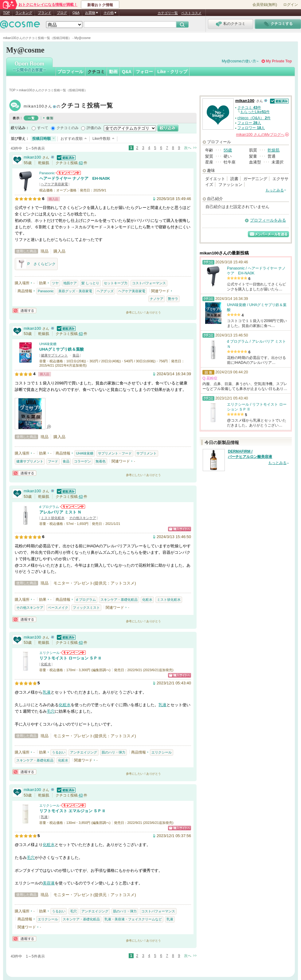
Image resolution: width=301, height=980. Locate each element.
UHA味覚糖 (48, 344)
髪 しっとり (90, 283)
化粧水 (147, 600)
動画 (113, 72)
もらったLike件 (255, 112)
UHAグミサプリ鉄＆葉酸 (62, 349)
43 (81, 163)
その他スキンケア (83, 518)
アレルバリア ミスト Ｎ (60, 512)
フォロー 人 (249, 123)
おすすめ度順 (72, 139)
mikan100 (68, 106)
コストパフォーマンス (149, 283)
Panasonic (47, 173)
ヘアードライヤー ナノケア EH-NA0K (75, 178)
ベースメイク (58, 608)
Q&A (76, 13)
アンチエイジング (84, 752)
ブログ (62, 13)
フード (53, 461)
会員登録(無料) (265, 5)
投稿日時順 (41, 139)
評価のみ (94, 128)
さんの (263, 135)
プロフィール (70, 72)
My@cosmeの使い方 (239, 61)
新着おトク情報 (100, 5)
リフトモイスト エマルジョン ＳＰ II (72, 811)
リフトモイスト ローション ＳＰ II (70, 658)
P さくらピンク (36, 264)
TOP (6, 13)
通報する (24, 311)
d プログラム (49, 507)
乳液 (47, 692)
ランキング (24, 13)
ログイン (291, 5)
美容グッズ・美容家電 (75, 291)
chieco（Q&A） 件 (254, 118)
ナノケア (157, 299)
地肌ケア (70, 283)
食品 (76, 355)
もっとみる (275, 190)
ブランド (45, 13)
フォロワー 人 (251, 128)
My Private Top (279, 61)
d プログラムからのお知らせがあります (72, 507)
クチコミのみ (68, 128)
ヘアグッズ (105, 291)
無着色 (101, 461)
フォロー (144, 72)
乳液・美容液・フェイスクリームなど (133, 919)
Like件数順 (101, 139)
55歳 (228, 150)
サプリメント (147, 453)
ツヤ (55, 283)
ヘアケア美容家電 (54, 184)
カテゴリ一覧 (168, 13)
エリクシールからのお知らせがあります (73, 653)
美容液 (49, 883)
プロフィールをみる (268, 220)
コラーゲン (82, 461)
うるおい (59, 752)
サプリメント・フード (115, 453)
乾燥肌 (274, 150)
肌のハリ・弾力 (113, 752)
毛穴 (51, 711)
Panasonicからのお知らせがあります (68, 173)
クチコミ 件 (249, 108)
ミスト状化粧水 (53, 518)
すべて (43, 128)
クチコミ (96, 72)
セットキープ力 (116, 283)
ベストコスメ (191, 13)
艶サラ (173, 299)
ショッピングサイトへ (180, 529)
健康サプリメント (54, 355)
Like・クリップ (172, 72)
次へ (188, 148)
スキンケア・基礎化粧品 (119, 600)
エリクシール (49, 653)
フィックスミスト (86, 608)
